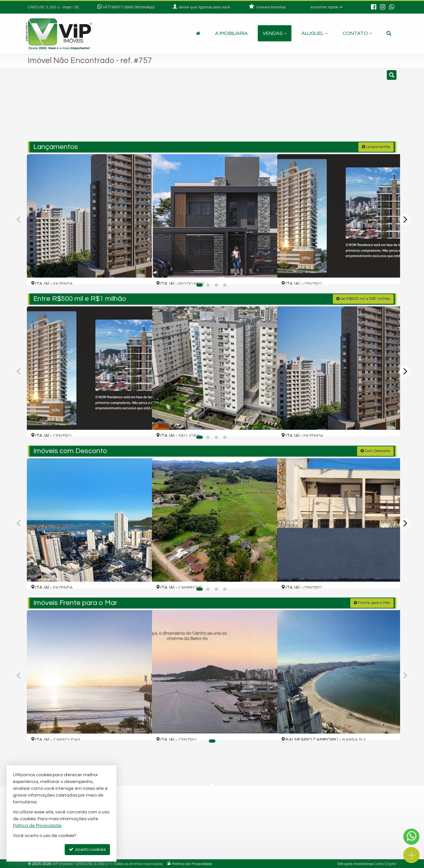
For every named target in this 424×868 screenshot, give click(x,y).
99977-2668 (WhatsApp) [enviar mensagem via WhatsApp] (133, 7)
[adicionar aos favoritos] (140, 273)
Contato (357, 33)
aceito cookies (87, 849)
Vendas (275, 33)
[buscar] (320, 108)
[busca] (389, 33)
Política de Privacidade (192, 863)
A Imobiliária (231, 33)
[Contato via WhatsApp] (411, 837)
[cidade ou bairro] (271, 108)
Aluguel (315, 33)
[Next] (405, 219)
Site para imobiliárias (355, 863)
